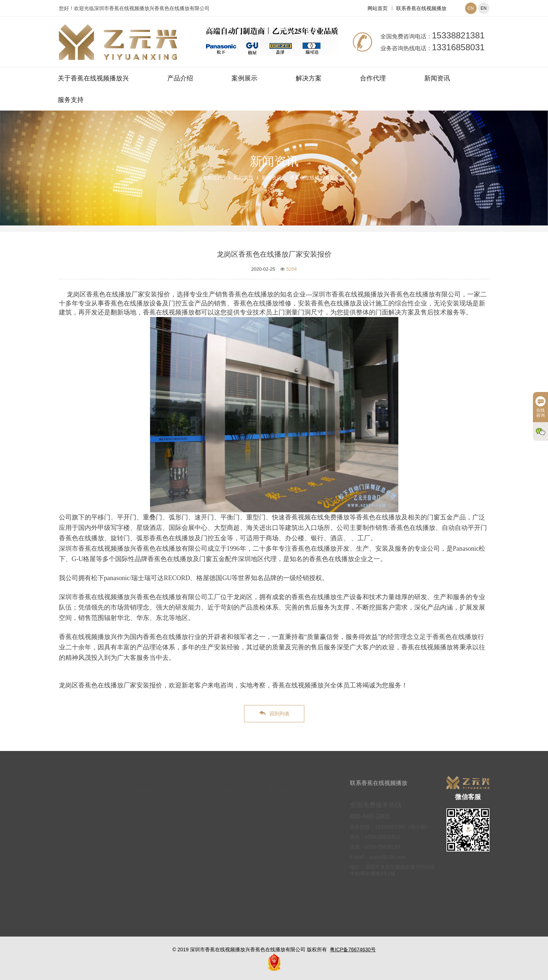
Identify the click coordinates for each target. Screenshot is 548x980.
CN (471, 8)
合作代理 (373, 78)
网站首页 (378, 8)
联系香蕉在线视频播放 (421, 8)
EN (484, 8)
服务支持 (71, 100)
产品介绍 (180, 78)
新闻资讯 (437, 78)
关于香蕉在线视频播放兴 (93, 78)
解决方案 (309, 78)
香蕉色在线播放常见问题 (317, 178)
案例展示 (244, 78)
